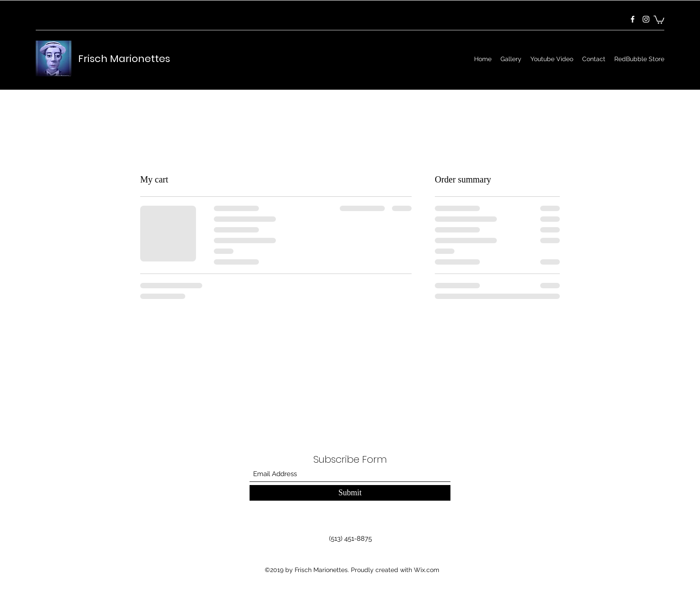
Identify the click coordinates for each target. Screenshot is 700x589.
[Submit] (350, 493)
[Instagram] (646, 19)
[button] (659, 19)
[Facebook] (633, 19)
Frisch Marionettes (124, 59)
